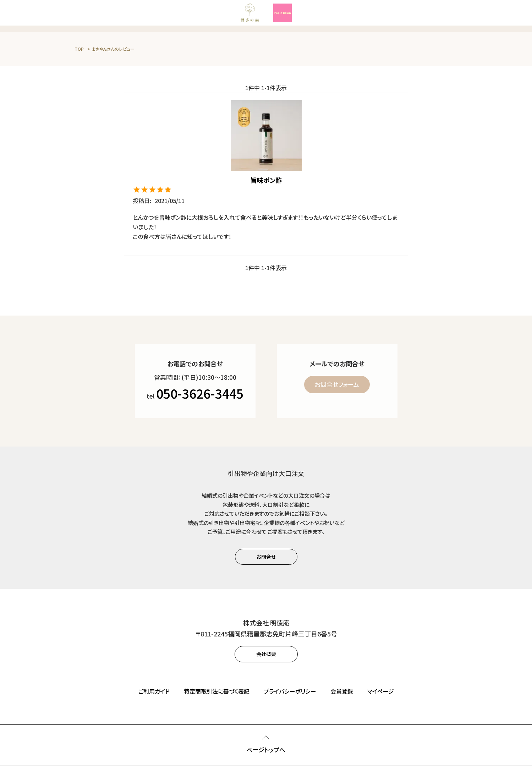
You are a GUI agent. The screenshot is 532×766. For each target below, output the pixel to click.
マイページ (381, 691)
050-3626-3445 (200, 393)
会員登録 (342, 691)
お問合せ (266, 557)
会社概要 (266, 654)
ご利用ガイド (154, 691)
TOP (79, 49)
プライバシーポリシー (290, 691)
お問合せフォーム (337, 384)
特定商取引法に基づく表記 (217, 691)
